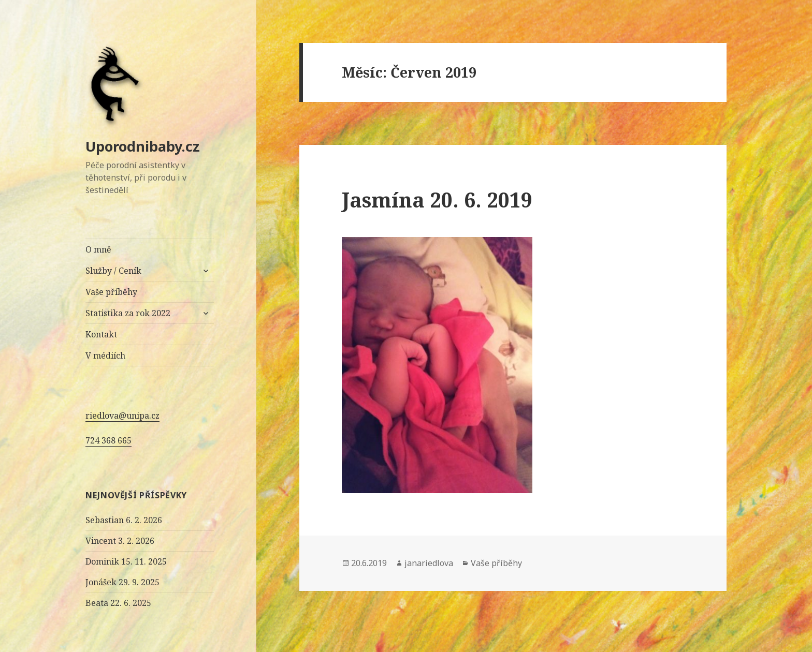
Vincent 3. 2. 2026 (120, 541)
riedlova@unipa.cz (122, 416)
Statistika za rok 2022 (128, 313)
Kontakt (101, 334)
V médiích (105, 355)
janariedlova (429, 563)
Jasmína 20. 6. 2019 (437, 199)
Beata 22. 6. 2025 (118, 603)
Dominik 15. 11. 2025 (126, 561)
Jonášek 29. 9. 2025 (122, 582)
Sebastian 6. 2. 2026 (124, 520)
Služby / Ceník (113, 271)
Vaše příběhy (111, 292)
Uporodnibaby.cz (143, 146)
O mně (98, 249)
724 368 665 (108, 440)
